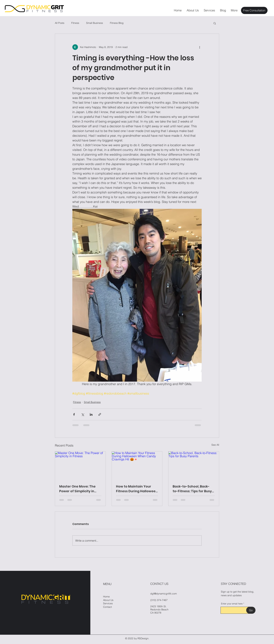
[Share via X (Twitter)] (83, 414)
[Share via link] (100, 414)
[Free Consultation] (254, 10)
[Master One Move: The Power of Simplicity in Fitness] (80, 466)
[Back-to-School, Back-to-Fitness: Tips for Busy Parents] (194, 466)
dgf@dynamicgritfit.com (164, 594)
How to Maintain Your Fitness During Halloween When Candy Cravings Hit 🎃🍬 (137, 489)
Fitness (75, 23)
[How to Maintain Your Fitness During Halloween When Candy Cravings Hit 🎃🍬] (137, 466)
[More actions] (200, 47)
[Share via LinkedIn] (91, 414)
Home (106, 597)
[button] (215, 23)
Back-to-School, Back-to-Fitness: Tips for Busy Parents (192, 489)
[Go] (251, 610)
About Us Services (108, 602)
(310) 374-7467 (159, 600)
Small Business (95, 23)
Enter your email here (232, 604)
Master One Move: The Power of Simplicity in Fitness (77, 489)
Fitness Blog (117, 23)
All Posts (60, 23)
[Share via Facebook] (74, 414)
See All (215, 445)
